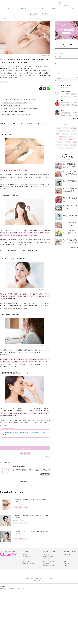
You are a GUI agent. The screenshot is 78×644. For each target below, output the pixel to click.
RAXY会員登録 (67, 554)
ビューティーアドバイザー (28, 564)
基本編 (21, 523)
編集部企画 (73, 128)
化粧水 (75, 142)
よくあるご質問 (70, 9)
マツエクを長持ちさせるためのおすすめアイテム (16, 112)
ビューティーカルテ (27, 561)
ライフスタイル (70, 148)
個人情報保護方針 (34, 578)
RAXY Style (23, 9)
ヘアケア (58, 63)
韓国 (58, 134)
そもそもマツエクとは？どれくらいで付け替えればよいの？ (19, 99)
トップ (8, 9)
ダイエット (74, 145)
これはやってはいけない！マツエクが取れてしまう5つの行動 (19, 109)
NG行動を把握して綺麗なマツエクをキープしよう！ (17, 115)
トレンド (74, 134)
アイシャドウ (65, 134)
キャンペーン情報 (39, 9)
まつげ (7, 82)
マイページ (25, 559)
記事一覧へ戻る (25, 482)
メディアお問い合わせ (48, 557)
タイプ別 (61, 148)
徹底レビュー (63, 137)
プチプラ (71, 139)
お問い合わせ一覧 (12, 589)
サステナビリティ (22, 589)
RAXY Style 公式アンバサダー (63, 131)
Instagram (66, 559)
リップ (71, 137)
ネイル (57, 67)
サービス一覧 (3, 589)
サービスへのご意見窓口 (48, 561)
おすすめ (21, 507)
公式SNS (54, 9)
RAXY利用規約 (46, 564)
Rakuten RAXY (7, 4)
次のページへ (25, 448)
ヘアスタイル (63, 139)
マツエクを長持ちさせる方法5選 (11, 105)
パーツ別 (26, 523)
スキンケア (58, 50)
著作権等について (44, 578)
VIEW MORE (75, 119)
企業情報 (27, 578)
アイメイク (6, 80)
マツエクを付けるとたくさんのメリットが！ (15, 102)
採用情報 (51, 578)
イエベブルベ (22, 539)
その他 (57, 73)
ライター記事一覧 (45, 474)
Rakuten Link (67, 564)
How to (2, 82)
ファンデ (66, 145)
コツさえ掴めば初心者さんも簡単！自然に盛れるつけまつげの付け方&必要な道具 (25, 433)
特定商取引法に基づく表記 (49, 566)
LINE (65, 561)
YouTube (66, 566)
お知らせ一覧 (46, 554)
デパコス (58, 145)
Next (47, 456)
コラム (57, 70)
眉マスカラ (27, 507)
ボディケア (58, 60)
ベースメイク (59, 53)
